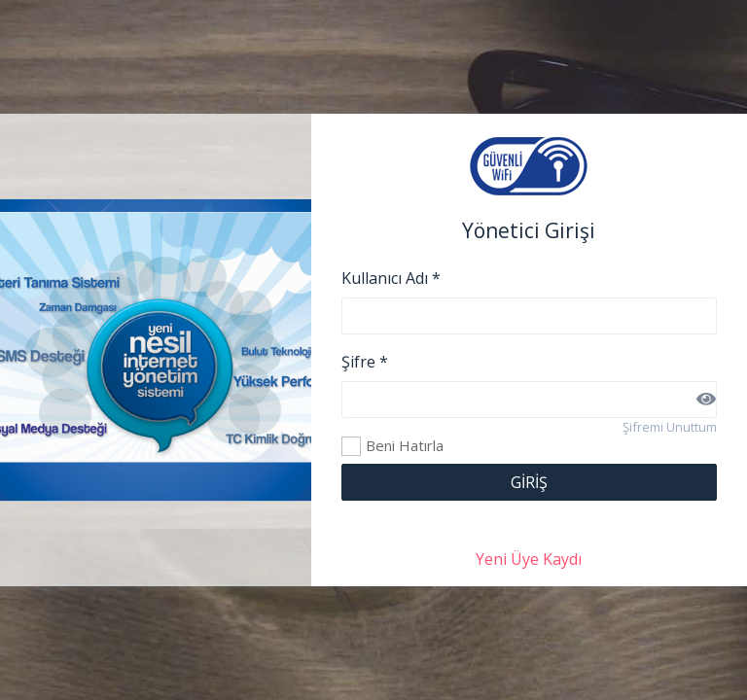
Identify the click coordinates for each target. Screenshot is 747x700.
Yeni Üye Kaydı (529, 559)
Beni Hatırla (351, 446)
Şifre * (365, 362)
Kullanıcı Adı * (391, 278)
